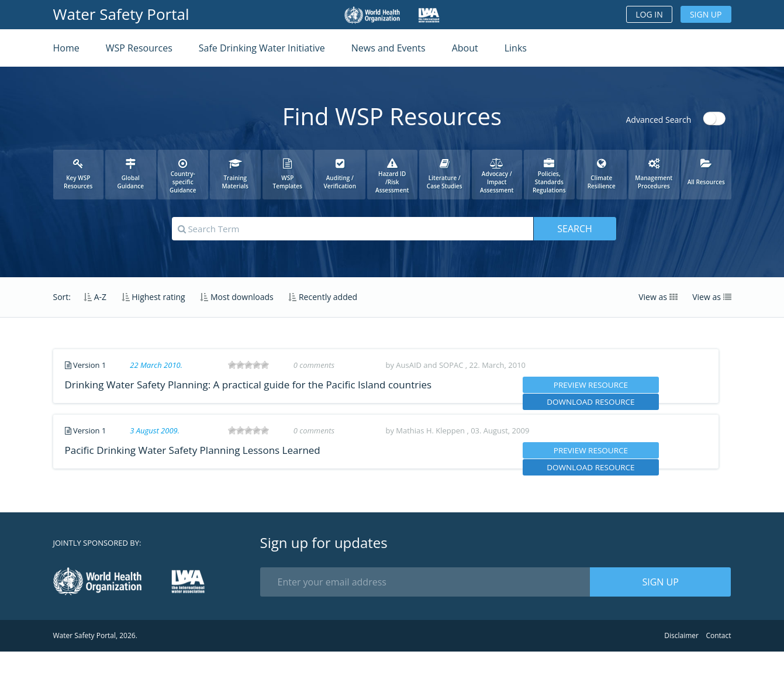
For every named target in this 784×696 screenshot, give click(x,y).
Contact (718, 680)
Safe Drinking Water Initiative (262, 48)
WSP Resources (139, 48)
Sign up (706, 14)
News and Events (388, 48)
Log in (649, 14)
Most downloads (236, 297)
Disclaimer (681, 680)
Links (516, 48)
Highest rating (153, 297)
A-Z (95, 297)
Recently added (323, 297)
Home (66, 48)
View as (658, 297)
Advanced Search (659, 120)
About (465, 48)
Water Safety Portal (121, 14)
